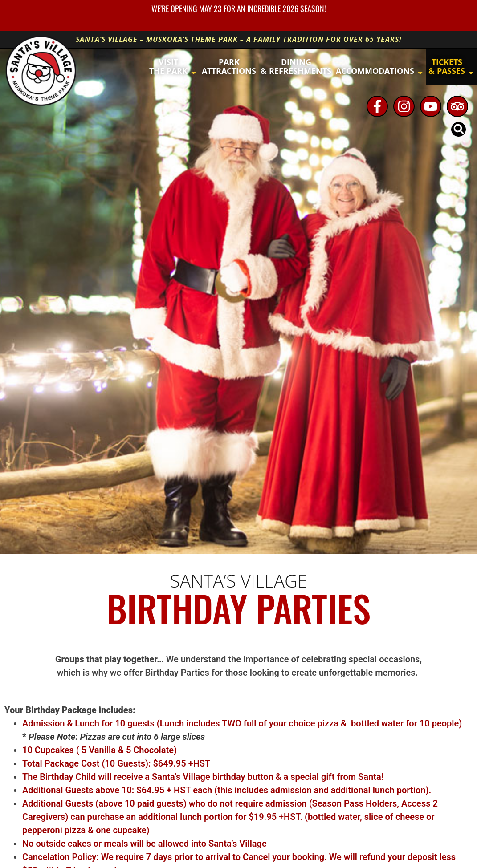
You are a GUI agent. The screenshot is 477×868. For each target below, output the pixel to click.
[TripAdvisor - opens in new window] (457, 106)
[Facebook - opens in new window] (377, 106)
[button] (459, 129)
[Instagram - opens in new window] (404, 106)
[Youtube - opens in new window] (431, 106)
